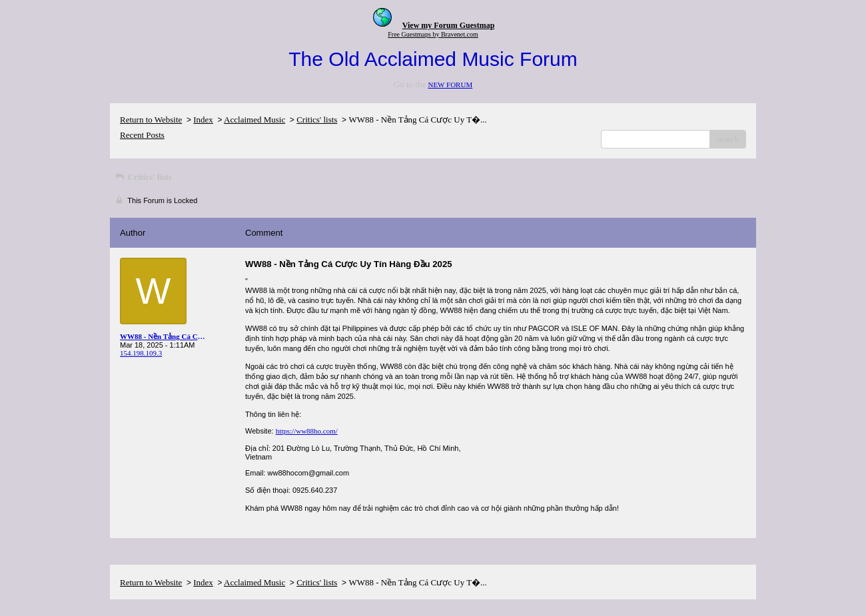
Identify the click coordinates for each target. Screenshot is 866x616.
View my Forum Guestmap (449, 25)
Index (203, 120)
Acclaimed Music (254, 120)
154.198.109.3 (141, 353)
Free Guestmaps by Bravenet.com (433, 34)
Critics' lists (317, 120)
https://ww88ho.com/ (307, 431)
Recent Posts (142, 135)
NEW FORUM (450, 85)
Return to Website (151, 120)
